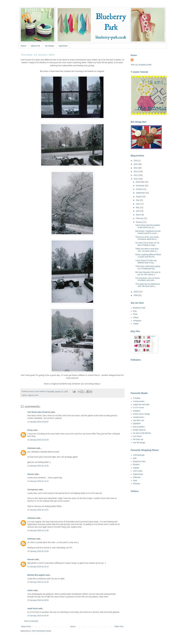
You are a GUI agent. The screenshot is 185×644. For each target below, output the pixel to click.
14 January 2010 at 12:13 (38, 567)
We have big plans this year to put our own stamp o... (148, 273)
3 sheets (137, 398)
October (139, 189)
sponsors (63, 46)
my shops (49, 46)
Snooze (31, 474)
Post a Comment (31, 621)
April (138, 211)
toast (135, 480)
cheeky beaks (139, 401)
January (139, 222)
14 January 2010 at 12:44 (38, 582)
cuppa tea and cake (141, 404)
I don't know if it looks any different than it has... (146, 262)
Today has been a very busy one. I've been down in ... (147, 250)
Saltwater (137, 477)
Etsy (135, 311)
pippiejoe (137, 423)
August (139, 197)
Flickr (135, 314)
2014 (136, 164)
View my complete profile (141, 65)
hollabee (137, 411)
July (138, 200)
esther (30, 590)
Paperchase (138, 474)
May (138, 207)
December (140, 182)
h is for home (138, 408)
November (140, 186)
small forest (33, 609)
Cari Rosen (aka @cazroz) (39, 412)
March (139, 215)
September (141, 193)
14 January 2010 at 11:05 (38, 466)
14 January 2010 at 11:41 (38, 510)
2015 (136, 161)
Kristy (30, 430)
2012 (136, 172)
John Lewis (138, 471)
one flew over (139, 420)
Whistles (137, 484)
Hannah (31, 559)
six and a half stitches (142, 433)
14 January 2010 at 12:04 (38, 551)
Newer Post (26, 627)
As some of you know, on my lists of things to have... (147, 244)
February (140, 218)
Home (73, 627)
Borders (136, 465)
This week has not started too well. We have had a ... (148, 285)
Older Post (119, 627)
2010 (136, 179)
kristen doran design (142, 414)
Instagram (137, 321)
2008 (136, 295)
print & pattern (139, 427)
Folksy (136, 317)
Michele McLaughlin (36, 575)
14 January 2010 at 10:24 (38, 440)
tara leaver (138, 436)
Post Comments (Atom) (42, 631)
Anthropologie (139, 455)
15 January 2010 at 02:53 (38, 600)
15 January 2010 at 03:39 (38, 616)
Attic (135, 458)
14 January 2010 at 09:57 (38, 422)
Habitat (136, 468)
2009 (136, 292)
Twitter (136, 324)
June (138, 204)
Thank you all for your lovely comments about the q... (147, 238)
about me (36, 46)
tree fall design (139, 443)
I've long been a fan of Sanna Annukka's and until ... (147, 279)
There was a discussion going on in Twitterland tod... (148, 267)
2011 (136, 175)
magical (30, 395)
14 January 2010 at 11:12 (38, 481)
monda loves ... (139, 417)
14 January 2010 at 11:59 (38, 531)
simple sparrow (139, 430)
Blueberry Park (139, 308)
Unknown (32, 448)
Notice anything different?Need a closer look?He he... (148, 256)
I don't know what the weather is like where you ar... (148, 226)
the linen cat (138, 439)
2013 (136, 168)
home (24, 46)
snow (36, 395)
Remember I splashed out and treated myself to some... (148, 232)
